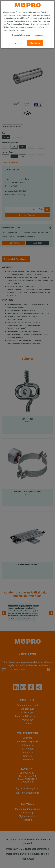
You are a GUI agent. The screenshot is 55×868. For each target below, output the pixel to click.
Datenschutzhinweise (21, 35)
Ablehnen (19, 43)
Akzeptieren (35, 43)
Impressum (38, 35)
